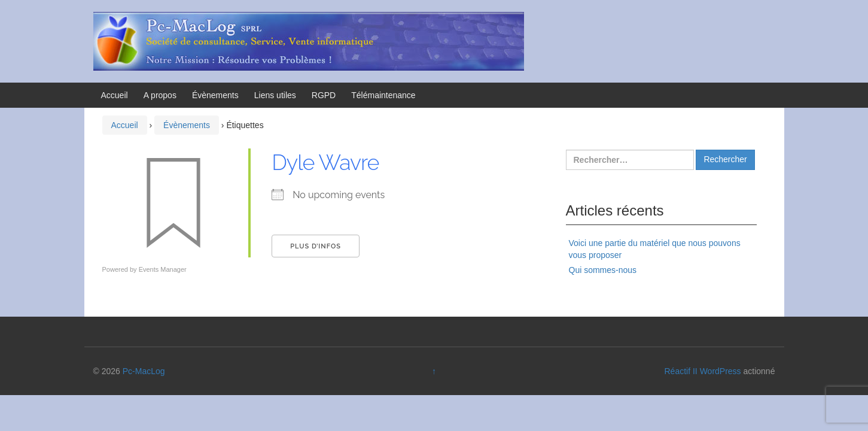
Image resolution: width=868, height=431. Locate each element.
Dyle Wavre (325, 162)
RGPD (324, 95)
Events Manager (163, 269)
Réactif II (681, 371)
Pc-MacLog (144, 371)
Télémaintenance (383, 95)
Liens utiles (275, 95)
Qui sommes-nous (603, 270)
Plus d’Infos (316, 246)
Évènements (215, 95)
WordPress (721, 371)
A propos (160, 95)
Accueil (115, 95)
